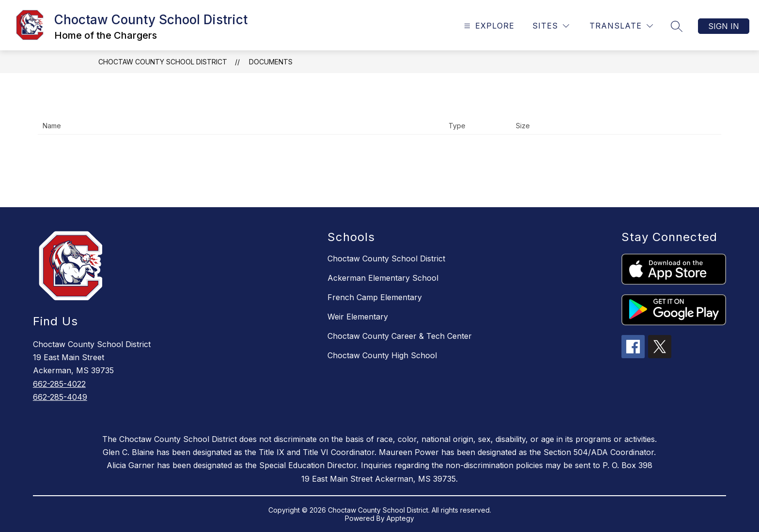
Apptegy (400, 518)
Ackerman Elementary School (383, 278)
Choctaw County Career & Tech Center (400, 336)
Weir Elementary (358, 317)
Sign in (724, 26)
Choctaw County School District (163, 62)
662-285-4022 (59, 384)
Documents (271, 62)
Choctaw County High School (382, 355)
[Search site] (677, 26)
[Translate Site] (621, 26)
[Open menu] (488, 26)
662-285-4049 (60, 397)
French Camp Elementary (375, 297)
